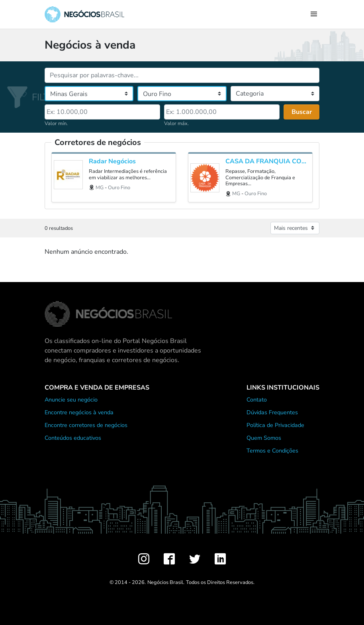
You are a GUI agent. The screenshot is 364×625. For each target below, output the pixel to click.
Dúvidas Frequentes (272, 412)
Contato (257, 400)
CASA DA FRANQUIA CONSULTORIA (267, 162)
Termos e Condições (272, 451)
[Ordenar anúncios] (295, 228)
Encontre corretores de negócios (86, 425)
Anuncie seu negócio (71, 400)
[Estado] (89, 94)
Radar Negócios (112, 162)
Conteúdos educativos (73, 438)
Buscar (302, 112)
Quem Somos (264, 438)
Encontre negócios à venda (79, 412)
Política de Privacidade (275, 425)
